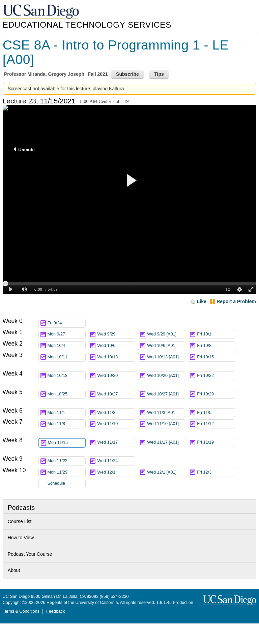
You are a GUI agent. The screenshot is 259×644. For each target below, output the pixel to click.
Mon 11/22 (66, 461)
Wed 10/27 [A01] (166, 395)
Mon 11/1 (66, 413)
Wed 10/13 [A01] (166, 358)
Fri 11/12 (216, 424)
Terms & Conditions (21, 611)
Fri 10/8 (216, 346)
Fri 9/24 (66, 323)
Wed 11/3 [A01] (166, 413)
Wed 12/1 (116, 472)
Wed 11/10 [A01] (166, 425)
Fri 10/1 (216, 334)
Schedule (56, 483)
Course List (20, 521)
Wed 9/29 (116, 334)
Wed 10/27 (116, 394)
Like (202, 301)
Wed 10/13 (116, 357)
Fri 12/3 (216, 472)
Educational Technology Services (87, 25)
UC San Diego (41, 12)
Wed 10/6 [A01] (166, 346)
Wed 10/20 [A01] (166, 377)
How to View (21, 538)
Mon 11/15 (66, 443)
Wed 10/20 (116, 376)
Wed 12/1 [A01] (166, 472)
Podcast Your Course (30, 554)
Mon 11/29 (66, 472)
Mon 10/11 (66, 357)
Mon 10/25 (66, 394)
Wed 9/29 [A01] (166, 334)
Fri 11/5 (216, 413)
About (14, 570)
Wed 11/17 (116, 442)
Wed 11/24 (116, 461)
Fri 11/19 (216, 442)
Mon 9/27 (66, 334)
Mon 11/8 (66, 424)
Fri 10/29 (216, 394)
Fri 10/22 (216, 376)
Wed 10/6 (116, 346)
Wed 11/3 (116, 413)
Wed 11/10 (116, 424)
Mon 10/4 (66, 346)
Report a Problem (236, 301)
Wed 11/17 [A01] (166, 443)
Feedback (55, 611)
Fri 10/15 (216, 357)
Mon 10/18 (66, 376)
